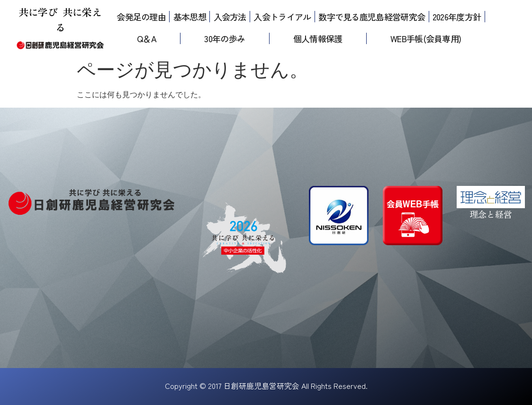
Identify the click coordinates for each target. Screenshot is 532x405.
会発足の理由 (141, 17)
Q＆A (147, 38)
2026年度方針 (457, 17)
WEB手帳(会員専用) (426, 38)
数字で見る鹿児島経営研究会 (372, 17)
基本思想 (190, 17)
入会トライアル (282, 17)
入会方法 (230, 17)
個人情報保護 (318, 38)
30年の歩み (225, 38)
